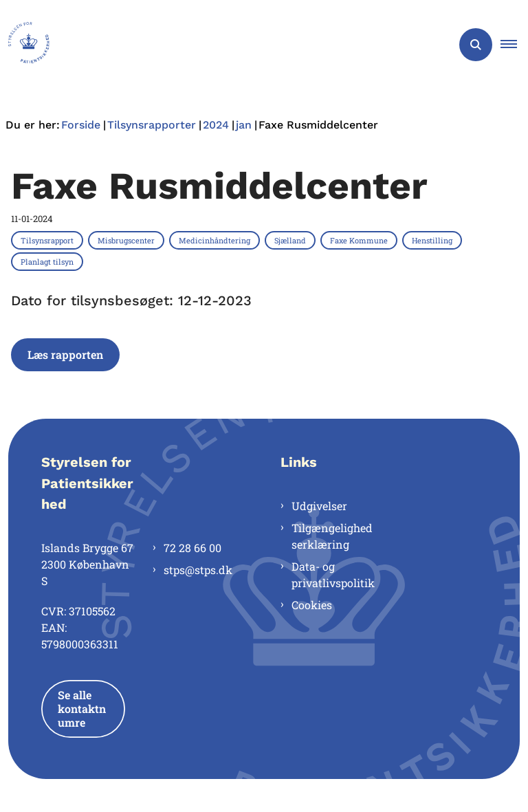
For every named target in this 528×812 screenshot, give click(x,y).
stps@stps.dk (198, 570)
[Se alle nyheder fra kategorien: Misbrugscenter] (128, 240)
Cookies (312, 605)
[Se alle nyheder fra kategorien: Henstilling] (433, 240)
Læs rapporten (65, 354)
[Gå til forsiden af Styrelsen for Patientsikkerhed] (25, 45)
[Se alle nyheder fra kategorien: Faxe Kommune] (360, 240)
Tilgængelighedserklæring (332, 536)
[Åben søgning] (476, 45)
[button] (514, 45)
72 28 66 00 (192, 548)
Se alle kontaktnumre (82, 709)
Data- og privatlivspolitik (333, 574)
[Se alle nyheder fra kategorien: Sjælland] (291, 240)
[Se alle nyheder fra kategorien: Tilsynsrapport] (48, 240)
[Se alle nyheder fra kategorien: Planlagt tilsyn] (48, 261)
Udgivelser (319, 506)
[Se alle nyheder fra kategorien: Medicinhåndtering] (216, 240)
